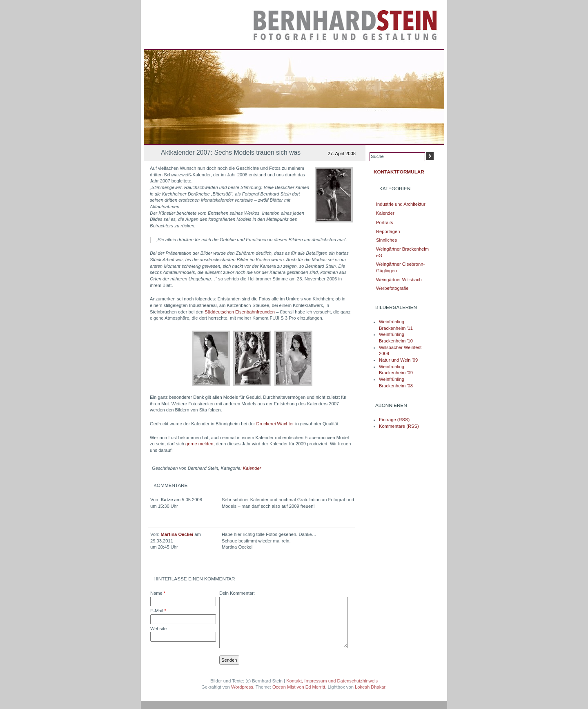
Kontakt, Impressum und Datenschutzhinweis (332, 681)
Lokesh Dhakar (370, 687)
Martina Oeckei (177, 534)
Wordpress (242, 687)
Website (158, 629)
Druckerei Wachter (275, 424)
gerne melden (199, 444)
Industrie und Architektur (401, 204)
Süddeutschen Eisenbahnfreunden (240, 312)
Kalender (252, 468)
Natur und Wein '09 (398, 360)
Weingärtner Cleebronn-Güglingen (400, 267)
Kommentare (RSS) (399, 426)
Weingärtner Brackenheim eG (402, 252)
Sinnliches (386, 240)
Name (158, 593)
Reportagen (388, 231)
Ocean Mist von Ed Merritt (299, 687)
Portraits (385, 222)
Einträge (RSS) (394, 420)
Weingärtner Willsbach (399, 280)
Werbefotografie (392, 288)
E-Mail (158, 611)
